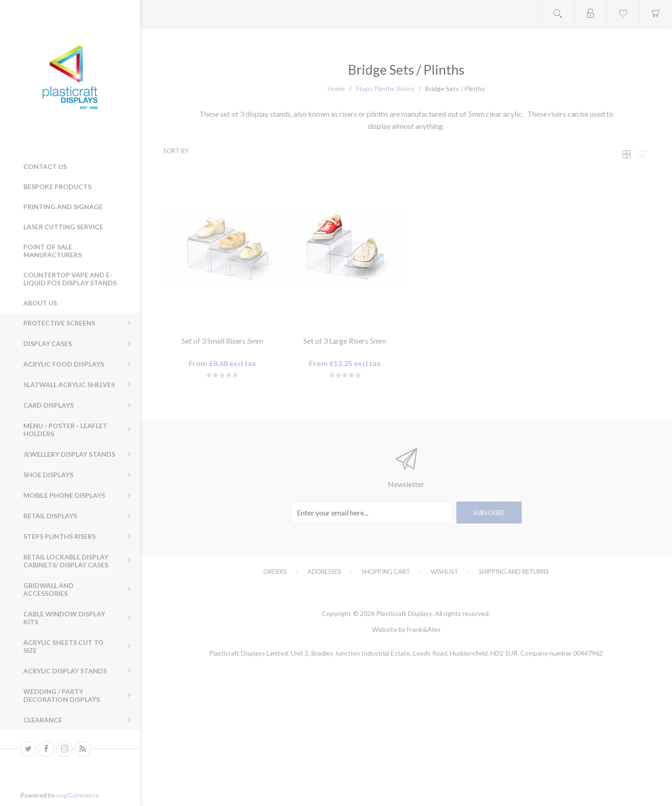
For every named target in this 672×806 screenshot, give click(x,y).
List (642, 154)
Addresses (324, 572)
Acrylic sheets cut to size (63, 646)
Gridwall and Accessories (49, 589)
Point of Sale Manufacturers (52, 251)
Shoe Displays (48, 475)
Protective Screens (59, 323)
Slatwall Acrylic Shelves (69, 385)
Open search (558, 13)
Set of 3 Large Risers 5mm (345, 341)
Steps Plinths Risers (59, 536)
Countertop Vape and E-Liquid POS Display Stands (70, 279)
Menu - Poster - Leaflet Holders (65, 430)
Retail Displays (50, 516)
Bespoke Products (57, 187)
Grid (626, 154)
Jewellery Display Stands (69, 454)
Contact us (45, 166)
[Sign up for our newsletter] (372, 513)
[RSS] (83, 749)
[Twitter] (28, 749)
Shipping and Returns (514, 572)
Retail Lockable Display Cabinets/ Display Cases (66, 561)
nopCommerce (78, 795)
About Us (40, 303)
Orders (275, 572)
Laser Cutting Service (63, 227)
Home (336, 88)
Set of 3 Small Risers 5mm (222, 341)
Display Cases (48, 343)
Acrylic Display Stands (65, 671)
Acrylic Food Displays (64, 364)
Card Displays (49, 405)
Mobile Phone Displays (64, 495)
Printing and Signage (63, 207)
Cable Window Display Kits (64, 618)
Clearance (43, 720)
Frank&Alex (424, 629)
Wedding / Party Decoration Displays (62, 695)
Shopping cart (386, 572)
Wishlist (444, 572)
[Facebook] (46, 749)
